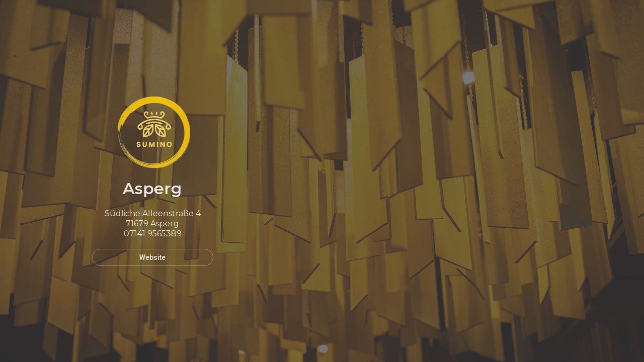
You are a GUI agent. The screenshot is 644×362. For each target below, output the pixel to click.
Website (149, 257)
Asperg (149, 188)
